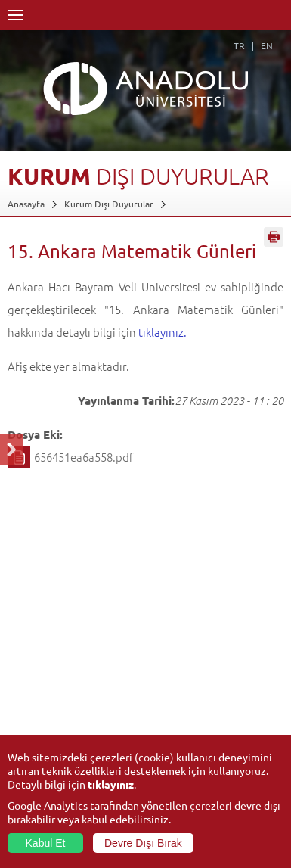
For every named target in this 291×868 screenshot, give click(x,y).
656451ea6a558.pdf (84, 457)
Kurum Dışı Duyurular (109, 204)
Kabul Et (46, 843)
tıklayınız (111, 784)
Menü (15, 15)
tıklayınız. (163, 332)
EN (267, 45)
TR (239, 45)
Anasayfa (26, 204)
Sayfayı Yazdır (274, 237)
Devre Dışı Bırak (143, 843)
